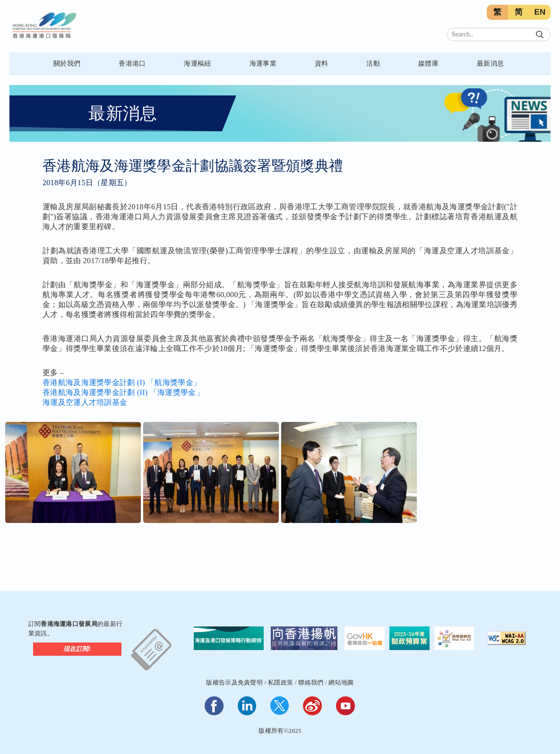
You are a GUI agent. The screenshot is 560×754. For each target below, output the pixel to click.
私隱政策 (280, 682)
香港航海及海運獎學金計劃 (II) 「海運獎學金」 (123, 392)
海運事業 (263, 64)
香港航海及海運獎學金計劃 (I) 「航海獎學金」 (122, 382)
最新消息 (490, 64)
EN (540, 12)
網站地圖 (341, 682)
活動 (373, 64)
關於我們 (67, 64)
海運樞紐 (197, 64)
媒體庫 (428, 64)
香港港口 (132, 64)
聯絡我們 (311, 682)
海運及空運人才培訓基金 (85, 402)
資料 (322, 64)
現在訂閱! (77, 649)
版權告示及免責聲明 (234, 682)
